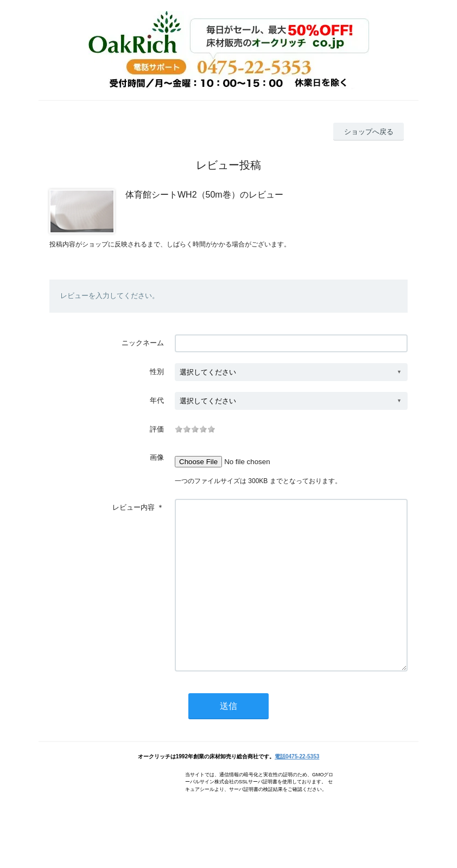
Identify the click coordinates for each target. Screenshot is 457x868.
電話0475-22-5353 (297, 789)
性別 (157, 372)
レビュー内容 (134, 507)
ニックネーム (143, 343)
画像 (157, 457)
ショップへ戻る (369, 132)
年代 (157, 400)
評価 (157, 429)
